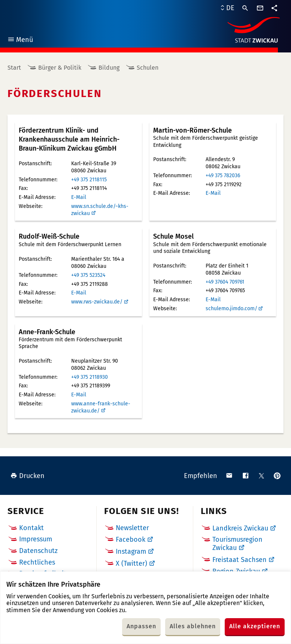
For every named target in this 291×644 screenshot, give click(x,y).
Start (14, 68)
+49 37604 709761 (225, 282)
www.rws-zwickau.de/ (97, 302)
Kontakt (31, 528)
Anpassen (141, 626)
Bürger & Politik (60, 68)
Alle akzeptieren (255, 626)
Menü (20, 41)
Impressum (36, 539)
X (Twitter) (131, 563)
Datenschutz (38, 551)
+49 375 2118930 (90, 377)
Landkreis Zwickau (240, 528)
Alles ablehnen (193, 626)
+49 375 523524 (88, 275)
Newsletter (132, 528)
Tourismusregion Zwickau (237, 544)
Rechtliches (37, 562)
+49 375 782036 (223, 176)
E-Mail (79, 197)
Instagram (131, 551)
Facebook (131, 539)
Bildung (109, 68)
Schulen (148, 68)
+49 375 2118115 (89, 180)
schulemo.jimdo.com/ (231, 309)
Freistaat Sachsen (240, 560)
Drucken (28, 476)
